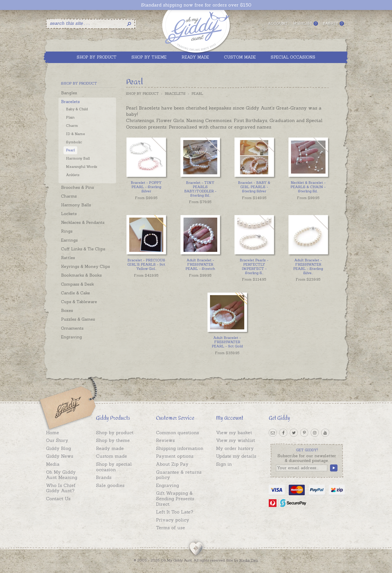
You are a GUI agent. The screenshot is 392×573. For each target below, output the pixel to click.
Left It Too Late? (175, 512)
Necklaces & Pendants (83, 222)
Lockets (69, 214)
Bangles (69, 93)
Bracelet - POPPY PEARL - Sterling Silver (146, 187)
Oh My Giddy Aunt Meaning (62, 475)
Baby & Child (77, 109)
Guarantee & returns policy (179, 475)
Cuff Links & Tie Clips (83, 249)
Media (53, 464)
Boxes (67, 310)
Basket (333, 23)
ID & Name (75, 134)
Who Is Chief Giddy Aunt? (61, 488)
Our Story (57, 440)
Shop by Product (142, 94)
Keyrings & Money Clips (85, 266)
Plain (70, 117)
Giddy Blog (58, 448)
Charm (72, 126)
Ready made (110, 448)
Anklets (73, 175)
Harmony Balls (76, 205)
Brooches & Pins (77, 187)
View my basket (234, 433)
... (200, 189)
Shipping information (180, 448)
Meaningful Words (82, 167)
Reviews (165, 440)
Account (278, 23)
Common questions (177, 433)
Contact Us (58, 499)
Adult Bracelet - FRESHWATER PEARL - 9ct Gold (227, 342)
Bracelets (70, 102)
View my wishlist (235, 440)
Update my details (236, 456)
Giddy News (60, 456)
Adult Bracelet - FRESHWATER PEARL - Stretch (200, 264)
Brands (104, 477)
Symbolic (74, 142)
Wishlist (305, 23)
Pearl (70, 150)
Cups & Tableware (79, 302)
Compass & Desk (77, 284)
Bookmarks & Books (81, 275)
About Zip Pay (172, 464)
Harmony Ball (78, 158)
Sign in (224, 464)
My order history (235, 448)
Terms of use (170, 528)
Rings (67, 231)
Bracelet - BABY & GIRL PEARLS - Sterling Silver (254, 187)
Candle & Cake (75, 293)
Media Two (249, 560)
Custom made (111, 456)
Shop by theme (113, 440)
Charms (69, 196)
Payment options (175, 456)
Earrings (69, 240)
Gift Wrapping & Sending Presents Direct (175, 498)
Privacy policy (173, 520)
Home (52, 433)
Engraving (71, 337)
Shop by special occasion (114, 467)
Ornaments (72, 328)
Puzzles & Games (78, 319)
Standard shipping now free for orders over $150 (196, 5)
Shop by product (115, 433)
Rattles (68, 258)
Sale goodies (110, 485)
